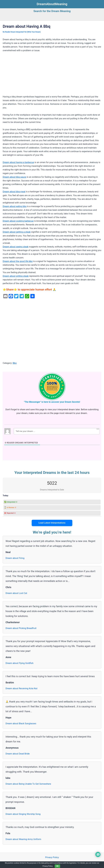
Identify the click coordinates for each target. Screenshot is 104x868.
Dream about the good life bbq (18, 261)
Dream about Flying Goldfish (19, 663)
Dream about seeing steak (16, 247)
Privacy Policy (52, 857)
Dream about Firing (15, 558)
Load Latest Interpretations (52, 523)
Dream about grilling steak (16, 276)
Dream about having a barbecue (18, 162)
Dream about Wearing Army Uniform (23, 839)
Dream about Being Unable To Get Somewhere (28, 784)
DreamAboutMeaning (52, 4)
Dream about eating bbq (15, 206)
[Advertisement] (52, 75)
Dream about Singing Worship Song (23, 814)
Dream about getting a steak (17, 232)
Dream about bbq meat (14, 192)
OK (57, 866)
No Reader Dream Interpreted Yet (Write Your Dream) (22, 32)
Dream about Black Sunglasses (21, 724)
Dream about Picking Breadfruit (21, 628)
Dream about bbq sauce (14, 177)
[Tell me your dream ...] (57, 431)
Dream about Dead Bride (18, 754)
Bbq (15, 363)
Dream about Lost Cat (16, 593)
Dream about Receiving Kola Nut (21, 688)
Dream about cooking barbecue (18, 221)
